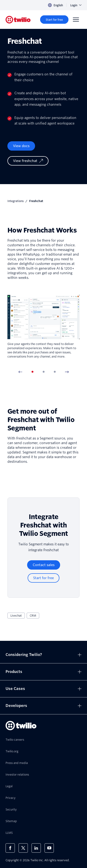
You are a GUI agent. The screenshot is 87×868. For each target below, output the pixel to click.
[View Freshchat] (28, 161)
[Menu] (76, 20)
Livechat (16, 616)
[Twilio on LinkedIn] (36, 848)
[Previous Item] (20, 372)
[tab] (32, 372)
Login (76, 5)
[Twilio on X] (23, 848)
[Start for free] (54, 20)
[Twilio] (18, 20)
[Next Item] (67, 372)
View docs (21, 146)
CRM (33, 616)
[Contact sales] (44, 565)
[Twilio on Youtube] (49, 848)
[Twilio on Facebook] (10, 848)
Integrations (16, 201)
